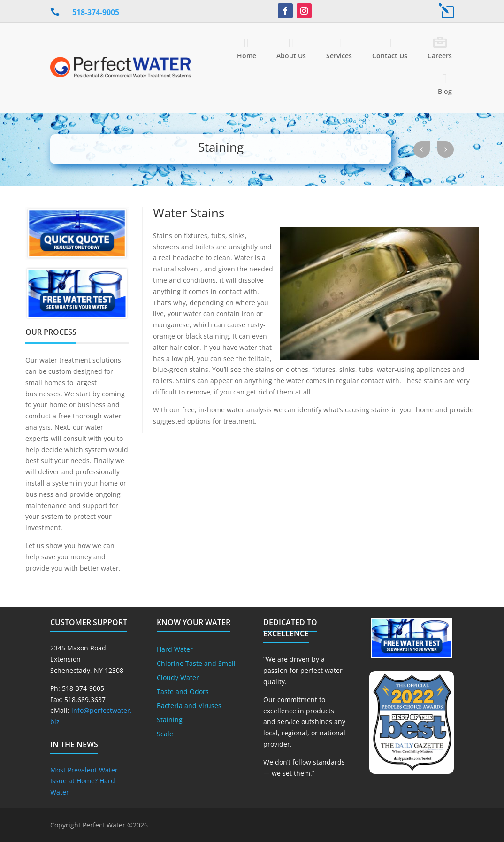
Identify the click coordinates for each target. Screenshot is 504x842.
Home (247, 56)
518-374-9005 (96, 12)
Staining (170, 720)
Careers (440, 56)
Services (339, 56)
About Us (291, 56)
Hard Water (175, 650)
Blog (445, 91)
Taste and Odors (183, 692)
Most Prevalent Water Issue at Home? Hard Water (84, 781)
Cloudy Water (178, 678)
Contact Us (390, 56)
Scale (165, 734)
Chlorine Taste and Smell (196, 664)
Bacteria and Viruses (189, 706)
